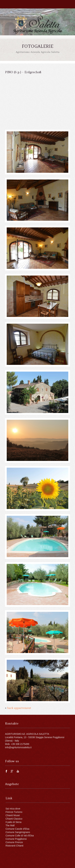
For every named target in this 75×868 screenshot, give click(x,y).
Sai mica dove (13, 809)
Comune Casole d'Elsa (17, 829)
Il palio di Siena (13, 822)
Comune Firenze (14, 842)
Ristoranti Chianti (14, 846)
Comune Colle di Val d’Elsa (20, 836)
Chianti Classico (14, 819)
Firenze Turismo (14, 812)
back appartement (19, 708)
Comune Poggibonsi (16, 839)
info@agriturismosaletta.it (18, 747)
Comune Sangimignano (18, 832)
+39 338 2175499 (20, 744)
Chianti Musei (13, 815)
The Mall (10, 825)
